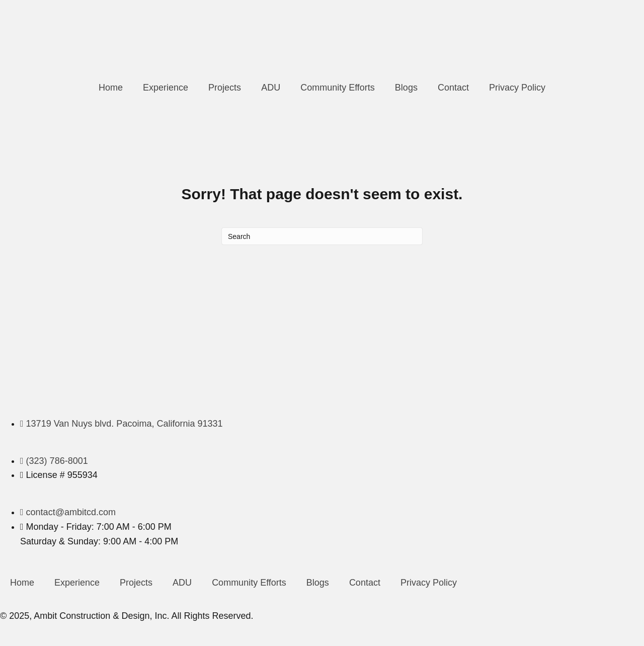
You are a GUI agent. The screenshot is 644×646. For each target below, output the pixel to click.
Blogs (406, 88)
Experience (166, 88)
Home (111, 88)
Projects (225, 88)
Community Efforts (338, 88)
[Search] (322, 236)
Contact (453, 88)
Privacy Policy (517, 88)
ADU (271, 88)
